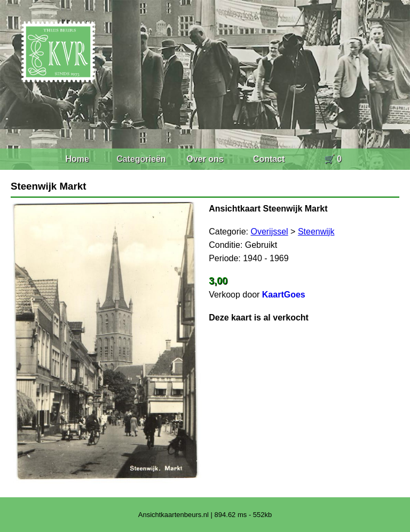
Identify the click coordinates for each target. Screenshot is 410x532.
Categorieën (141, 159)
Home (77, 159)
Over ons (205, 159)
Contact (269, 159)
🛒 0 (333, 159)
